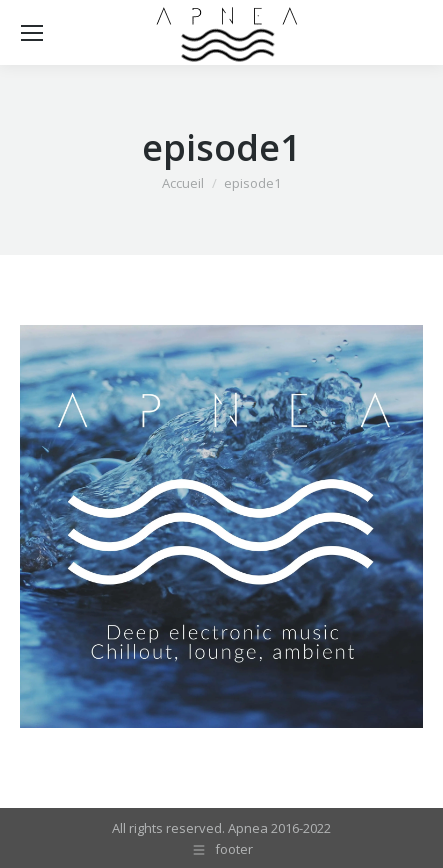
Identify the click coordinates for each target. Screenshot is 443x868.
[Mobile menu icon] (32, 33)
